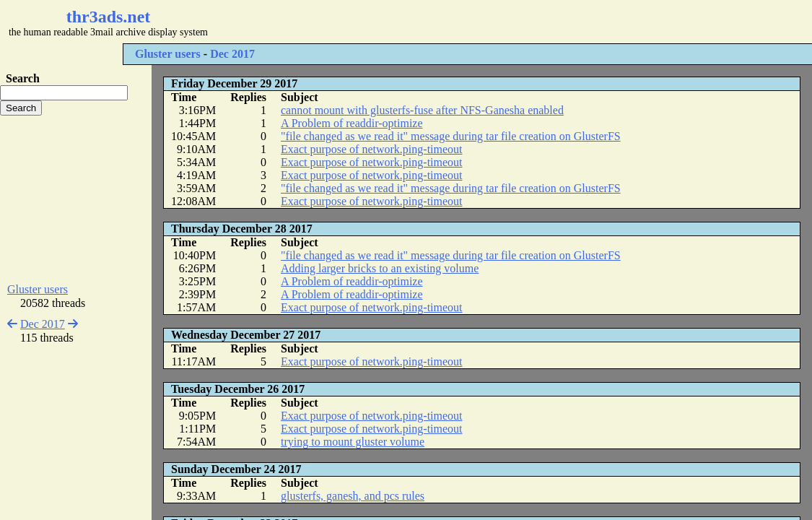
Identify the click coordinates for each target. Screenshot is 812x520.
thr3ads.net (109, 17)
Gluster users (168, 54)
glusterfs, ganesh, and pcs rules (353, 496)
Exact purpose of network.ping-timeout (372, 149)
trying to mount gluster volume (353, 442)
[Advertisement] (430, 22)
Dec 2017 (232, 54)
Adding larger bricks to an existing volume (380, 268)
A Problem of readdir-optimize (352, 123)
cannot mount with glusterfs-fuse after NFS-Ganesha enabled (422, 110)
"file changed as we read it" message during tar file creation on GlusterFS (451, 136)
